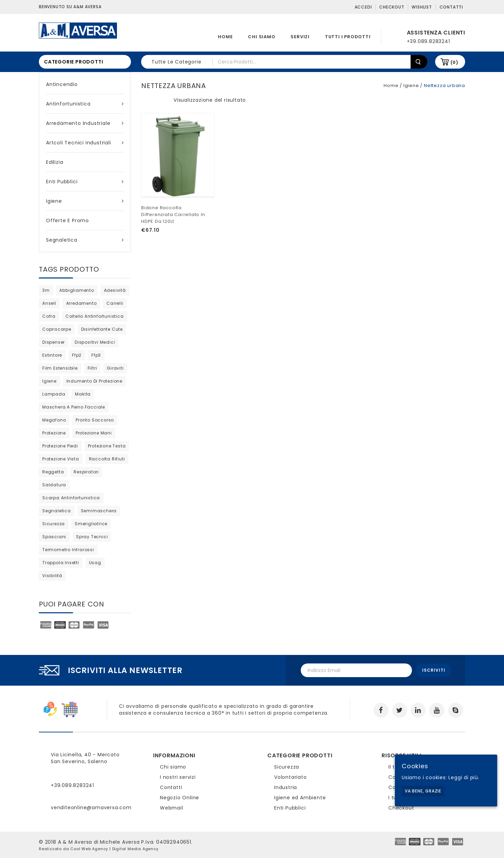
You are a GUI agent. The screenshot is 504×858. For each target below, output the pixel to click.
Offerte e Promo (68, 220)
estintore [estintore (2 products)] (52, 355)
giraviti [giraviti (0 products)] (115, 368)
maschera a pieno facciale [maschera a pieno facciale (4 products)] (74, 407)
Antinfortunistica (85, 104)
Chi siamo (262, 37)
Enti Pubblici (85, 182)
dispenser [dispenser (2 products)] (54, 342)
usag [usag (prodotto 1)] (95, 563)
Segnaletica (85, 240)
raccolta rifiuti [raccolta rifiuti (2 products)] (107, 459)
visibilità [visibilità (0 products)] (52, 576)
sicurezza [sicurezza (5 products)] (54, 524)
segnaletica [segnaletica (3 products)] (57, 511)
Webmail (172, 808)
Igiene (85, 201)
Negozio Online (180, 798)
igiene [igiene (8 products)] (49, 381)
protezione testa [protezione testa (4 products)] (107, 446)
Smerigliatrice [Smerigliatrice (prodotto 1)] (91, 524)
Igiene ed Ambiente (300, 798)
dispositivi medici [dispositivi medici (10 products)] (95, 342)
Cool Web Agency (89, 849)
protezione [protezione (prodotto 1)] (54, 433)
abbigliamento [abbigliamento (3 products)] (77, 290)
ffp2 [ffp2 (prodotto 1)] (77, 355)
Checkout (392, 7)
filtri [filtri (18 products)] (92, 368)
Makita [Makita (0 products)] (83, 394)
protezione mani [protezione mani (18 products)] (94, 433)
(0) (454, 62)
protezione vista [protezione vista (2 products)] (61, 459)
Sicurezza (287, 767)
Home (225, 37)
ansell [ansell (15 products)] (49, 303)
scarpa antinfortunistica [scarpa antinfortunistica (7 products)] (71, 498)
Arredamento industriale (85, 123)
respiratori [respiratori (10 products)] (86, 472)
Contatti (451, 7)
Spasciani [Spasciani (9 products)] (54, 537)
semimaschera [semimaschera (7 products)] (99, 511)
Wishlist (422, 7)
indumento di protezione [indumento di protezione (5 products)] (94, 381)
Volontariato (291, 777)
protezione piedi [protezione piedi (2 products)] (60, 446)
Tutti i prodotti (348, 37)
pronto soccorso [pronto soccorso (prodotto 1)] (95, 420)
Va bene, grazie (423, 791)
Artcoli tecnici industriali (85, 143)
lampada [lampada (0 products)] (54, 394)
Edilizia (55, 162)
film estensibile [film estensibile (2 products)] (60, 368)
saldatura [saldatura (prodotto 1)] (54, 485)
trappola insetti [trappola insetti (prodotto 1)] (61, 563)
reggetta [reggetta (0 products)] (53, 472)
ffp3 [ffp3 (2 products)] (96, 355)
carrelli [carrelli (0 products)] (115, 303)
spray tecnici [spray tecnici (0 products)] (92, 537)
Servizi (300, 37)
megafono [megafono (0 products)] (54, 420)
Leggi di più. (464, 777)
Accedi (363, 7)
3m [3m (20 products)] (46, 290)
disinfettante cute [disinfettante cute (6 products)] (102, 329)
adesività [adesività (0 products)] (115, 290)
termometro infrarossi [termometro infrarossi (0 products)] (68, 550)
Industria (286, 787)
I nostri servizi (178, 777)
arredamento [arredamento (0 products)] (81, 303)
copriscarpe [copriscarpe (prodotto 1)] (57, 329)
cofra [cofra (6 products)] (49, 316)
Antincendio (62, 84)
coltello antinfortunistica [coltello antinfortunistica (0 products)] (95, 316)
